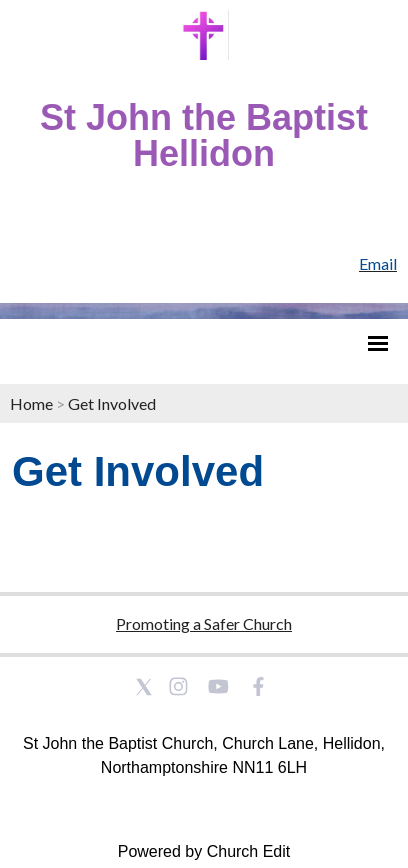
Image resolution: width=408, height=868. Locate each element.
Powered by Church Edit (204, 851)
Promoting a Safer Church (204, 623)
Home (31, 403)
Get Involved (112, 403)
